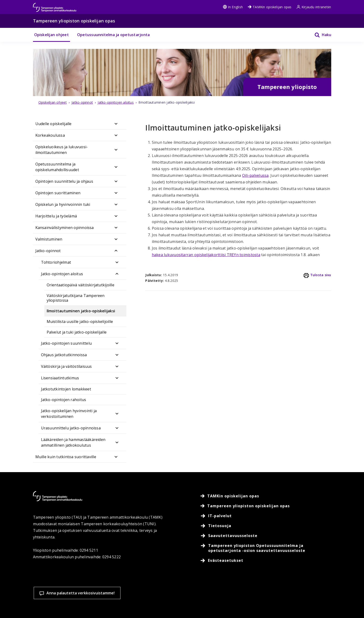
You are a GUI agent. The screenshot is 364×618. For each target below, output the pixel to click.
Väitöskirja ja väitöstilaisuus (66, 366)
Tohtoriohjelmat (56, 262)
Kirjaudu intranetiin (314, 7)
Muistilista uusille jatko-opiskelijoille (80, 322)
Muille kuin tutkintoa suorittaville (66, 457)
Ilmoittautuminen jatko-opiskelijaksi (81, 311)
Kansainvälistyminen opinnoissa (65, 228)
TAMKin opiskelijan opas (270, 7)
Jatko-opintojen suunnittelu (66, 343)
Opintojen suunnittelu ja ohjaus (64, 181)
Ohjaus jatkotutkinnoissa (64, 355)
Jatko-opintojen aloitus (62, 274)
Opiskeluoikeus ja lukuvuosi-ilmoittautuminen (62, 150)
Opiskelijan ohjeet (52, 35)
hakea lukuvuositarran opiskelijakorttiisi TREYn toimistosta (206, 255)
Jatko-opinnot (48, 251)
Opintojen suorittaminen (58, 193)
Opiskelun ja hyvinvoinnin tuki (63, 204)
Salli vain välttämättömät (327, 591)
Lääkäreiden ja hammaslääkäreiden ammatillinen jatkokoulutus (73, 442)
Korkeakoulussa (50, 135)
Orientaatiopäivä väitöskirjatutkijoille (81, 285)
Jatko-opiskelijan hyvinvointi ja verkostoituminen (69, 414)
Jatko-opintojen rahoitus (64, 400)
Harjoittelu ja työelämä (56, 216)
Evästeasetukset (203, 591)
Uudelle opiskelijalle (54, 124)
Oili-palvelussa (255, 175)
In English (233, 7)
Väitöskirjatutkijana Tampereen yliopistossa (76, 298)
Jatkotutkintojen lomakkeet (66, 389)
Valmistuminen (49, 239)
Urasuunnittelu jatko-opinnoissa (71, 428)
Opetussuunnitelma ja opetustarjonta (113, 35)
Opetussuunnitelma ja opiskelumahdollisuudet (57, 167)
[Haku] (320, 35)
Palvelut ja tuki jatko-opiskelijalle (77, 332)
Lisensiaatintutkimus (60, 378)
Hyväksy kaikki (265, 591)
